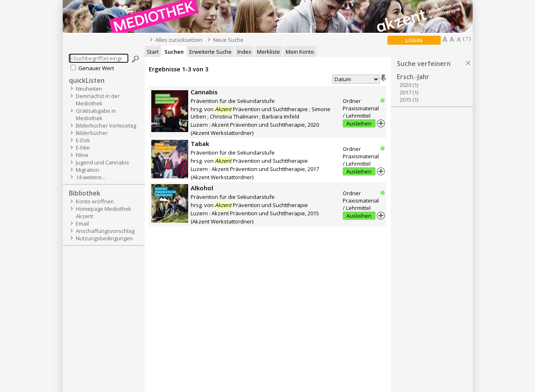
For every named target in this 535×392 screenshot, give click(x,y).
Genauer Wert (96, 68)
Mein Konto (300, 52)
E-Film (83, 148)
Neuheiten (89, 89)
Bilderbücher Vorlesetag (106, 125)
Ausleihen (359, 123)
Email (82, 223)
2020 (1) (409, 85)
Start (153, 52)
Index (244, 52)
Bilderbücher (92, 133)
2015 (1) (409, 100)
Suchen (174, 52)
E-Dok (83, 140)
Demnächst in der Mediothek (98, 100)
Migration (88, 170)
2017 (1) (409, 92)
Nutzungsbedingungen (104, 238)
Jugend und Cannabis (102, 162)
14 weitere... (91, 177)
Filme (82, 155)
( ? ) (467, 39)
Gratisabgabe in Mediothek (96, 114)
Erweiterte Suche (211, 52)
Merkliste (269, 52)
